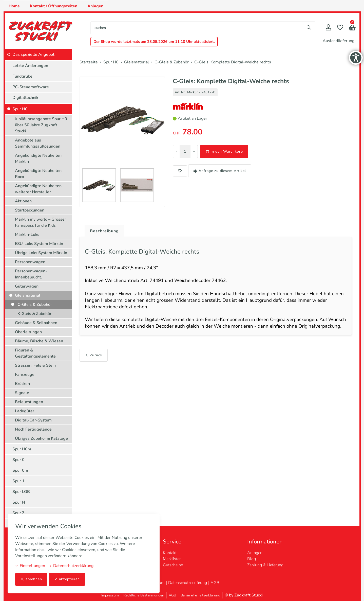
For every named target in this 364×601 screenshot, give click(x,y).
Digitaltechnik (25, 98)
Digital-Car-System (33, 420)
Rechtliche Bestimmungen (144, 595)
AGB (215, 583)
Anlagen (95, 6)
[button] (352, 28)
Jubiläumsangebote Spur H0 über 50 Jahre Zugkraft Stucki (41, 125)
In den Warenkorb (224, 152)
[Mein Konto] (328, 28)
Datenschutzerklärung (71, 566)
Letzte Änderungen (30, 66)
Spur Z (18, 513)
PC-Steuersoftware (31, 87)
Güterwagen (27, 286)
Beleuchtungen (29, 402)
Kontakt (170, 553)
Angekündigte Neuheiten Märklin (38, 158)
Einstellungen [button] (30, 566)
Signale (22, 393)
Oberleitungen (28, 332)
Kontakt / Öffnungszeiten (54, 6)
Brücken (22, 384)
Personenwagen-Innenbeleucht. (31, 274)
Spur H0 (20, 109)
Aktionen (23, 201)
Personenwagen (30, 262)
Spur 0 (18, 460)
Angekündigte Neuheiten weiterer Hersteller (38, 189)
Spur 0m (20, 470)
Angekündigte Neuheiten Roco (38, 174)
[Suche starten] (309, 28)
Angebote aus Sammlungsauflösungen (38, 143)
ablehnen (31, 579)
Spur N (19, 502)
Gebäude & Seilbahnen (36, 323)
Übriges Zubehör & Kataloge (41, 438)
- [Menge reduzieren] (176, 152)
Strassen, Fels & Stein (35, 365)
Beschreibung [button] (104, 231)
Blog (252, 559)
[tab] (102, 230)
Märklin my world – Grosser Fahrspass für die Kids (41, 222)
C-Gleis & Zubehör (35, 305)
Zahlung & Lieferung (265, 565)
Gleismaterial (28, 295)
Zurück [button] (94, 353)
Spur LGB (21, 492)
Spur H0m (22, 449)
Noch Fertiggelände (33, 429)
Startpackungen (30, 210)
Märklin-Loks (27, 235)
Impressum (110, 595)
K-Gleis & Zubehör (34, 314)
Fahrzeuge (25, 375)
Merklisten (172, 559)
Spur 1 (18, 481)
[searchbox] (197, 28)
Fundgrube (22, 76)
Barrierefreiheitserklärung (200, 595)
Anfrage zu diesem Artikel (220, 171)
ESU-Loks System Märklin (39, 244)
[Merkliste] (340, 28)
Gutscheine (173, 565)
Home (14, 6)
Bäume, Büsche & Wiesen (39, 341)
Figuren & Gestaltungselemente (35, 353)
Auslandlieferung (339, 41)
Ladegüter (25, 411)
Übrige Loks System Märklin (41, 253)
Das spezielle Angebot (33, 55)
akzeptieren (67, 579)
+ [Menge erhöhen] (194, 152)
